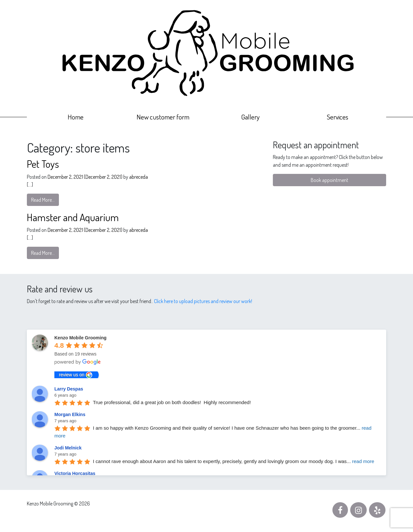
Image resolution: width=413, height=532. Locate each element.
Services (338, 117)
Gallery (250, 117)
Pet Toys (43, 164)
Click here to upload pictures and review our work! (203, 301)
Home (76, 117)
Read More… (43, 200)
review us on (76, 375)
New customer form (163, 117)
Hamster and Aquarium (73, 217)
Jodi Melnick (68, 448)
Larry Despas (69, 389)
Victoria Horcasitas (75, 473)
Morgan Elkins (70, 414)
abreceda (138, 177)
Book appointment (329, 180)
